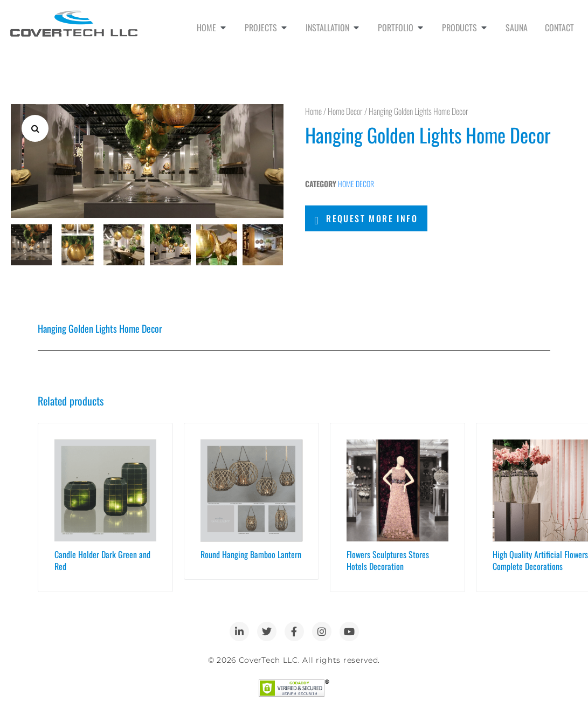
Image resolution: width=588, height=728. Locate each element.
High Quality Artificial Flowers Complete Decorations (540, 559)
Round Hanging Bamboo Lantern (251, 553)
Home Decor (345, 111)
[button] (35, 128)
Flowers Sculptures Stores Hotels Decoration (388, 559)
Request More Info (372, 218)
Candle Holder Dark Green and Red (102, 559)
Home (313, 111)
